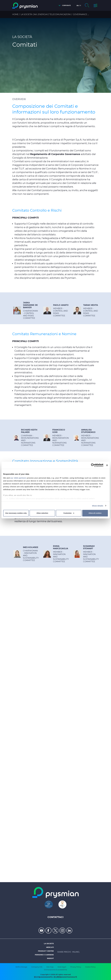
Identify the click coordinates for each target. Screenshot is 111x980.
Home (15, 14)
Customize (69, 513)
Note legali (62, 967)
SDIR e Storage (21, 967)
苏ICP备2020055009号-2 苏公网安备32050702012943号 (55, 977)
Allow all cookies (95, 513)
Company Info (37, 967)
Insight (50, 958)
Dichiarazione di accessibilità (55, 970)
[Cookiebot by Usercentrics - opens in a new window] (93, 465)
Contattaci (55, 917)
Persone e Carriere (44, 955)
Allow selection (42, 513)
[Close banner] (107, 465)
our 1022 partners (18, 478)
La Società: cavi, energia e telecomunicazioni (46, 14)
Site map (50, 967)
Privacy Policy (76, 967)
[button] (64, 5)
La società (49, 943)
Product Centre (46, 951)
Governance (80, 14)
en (78, 6)
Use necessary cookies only (16, 513)
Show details (98, 506)
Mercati (50, 947)
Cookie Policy (90, 967)
